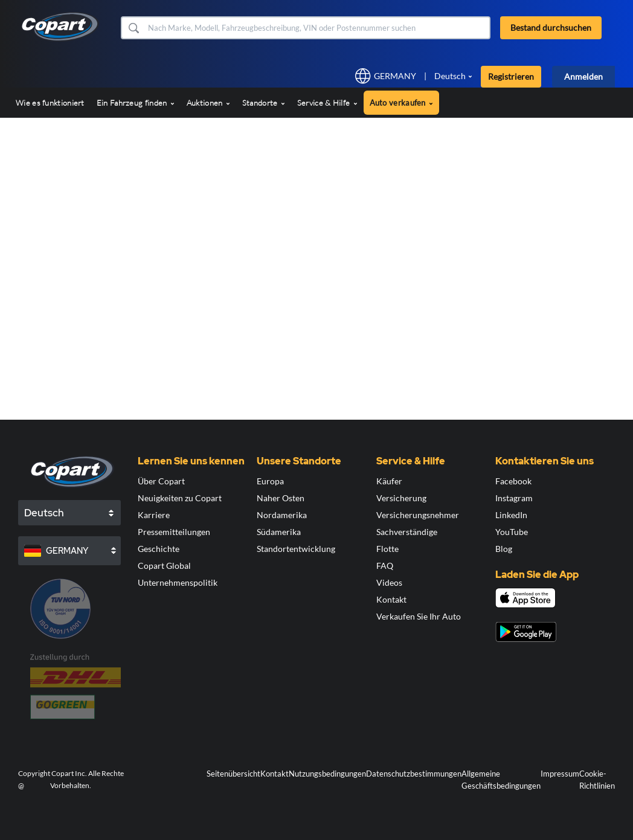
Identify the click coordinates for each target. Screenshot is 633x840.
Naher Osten (281, 498)
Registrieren (511, 76)
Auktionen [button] (208, 103)
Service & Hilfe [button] (327, 103)
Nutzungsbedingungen (327, 774)
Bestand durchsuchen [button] (551, 27)
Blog (504, 549)
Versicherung (401, 498)
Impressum (560, 774)
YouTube (512, 532)
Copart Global (164, 566)
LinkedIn (511, 515)
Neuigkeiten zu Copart (180, 498)
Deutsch (450, 76)
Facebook (513, 481)
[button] (133, 28)
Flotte (387, 549)
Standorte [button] (264, 103)
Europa (270, 481)
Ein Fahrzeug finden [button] (136, 103)
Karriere (154, 515)
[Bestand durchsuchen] (318, 28)
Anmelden (583, 76)
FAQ (385, 566)
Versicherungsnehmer (418, 515)
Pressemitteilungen (174, 532)
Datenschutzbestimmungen (414, 774)
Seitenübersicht (233, 774)
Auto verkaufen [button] (402, 103)
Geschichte (159, 549)
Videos (389, 582)
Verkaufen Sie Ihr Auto (419, 616)
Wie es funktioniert (50, 103)
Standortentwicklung (296, 549)
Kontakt (391, 599)
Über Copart (161, 481)
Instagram (514, 498)
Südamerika (279, 532)
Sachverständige (407, 532)
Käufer (389, 481)
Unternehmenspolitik (178, 582)
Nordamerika (282, 515)
